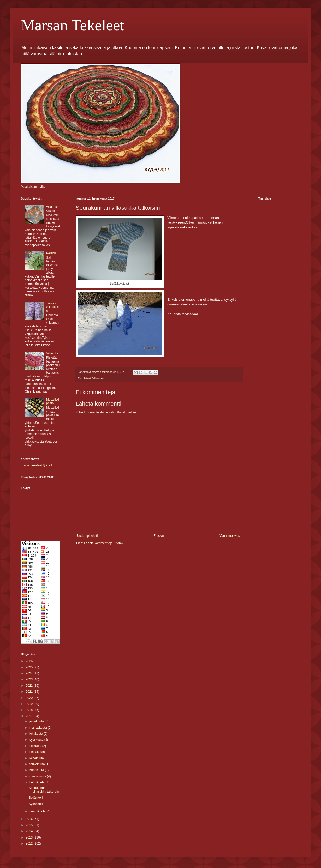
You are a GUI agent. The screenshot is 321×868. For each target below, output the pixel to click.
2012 (30, 843)
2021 (30, 692)
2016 (30, 819)
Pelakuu (52, 253)
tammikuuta (38, 811)
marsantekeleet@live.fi (37, 465)
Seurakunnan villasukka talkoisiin (44, 790)
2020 (30, 698)
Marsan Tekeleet (73, 25)
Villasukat (98, 378)
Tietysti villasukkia (52, 307)
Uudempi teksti (87, 536)
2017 (30, 716)
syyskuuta (37, 740)
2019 (30, 704)
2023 (30, 679)
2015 (30, 825)
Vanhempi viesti (230, 536)
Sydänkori (36, 798)
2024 (30, 673)
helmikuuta (37, 782)
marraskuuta (39, 728)
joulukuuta (37, 721)
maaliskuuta (38, 776)
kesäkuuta (37, 758)
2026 (30, 661)
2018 (30, 710)
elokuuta (36, 746)
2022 (30, 686)
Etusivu (159, 536)
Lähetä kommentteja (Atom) (103, 543)
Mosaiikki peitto (53, 401)
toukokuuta (38, 764)
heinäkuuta (38, 752)
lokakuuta (37, 734)
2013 (30, 837)
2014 (30, 831)
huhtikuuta (37, 770)
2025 (30, 667)
